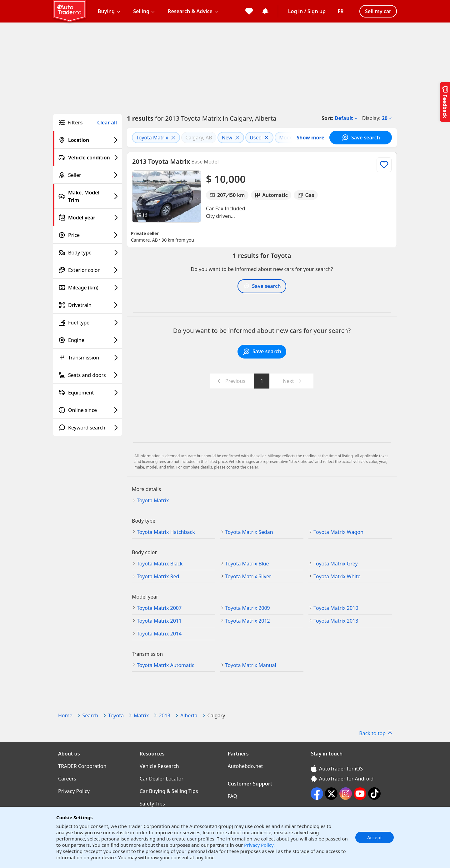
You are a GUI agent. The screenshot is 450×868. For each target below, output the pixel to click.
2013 (165, 715)
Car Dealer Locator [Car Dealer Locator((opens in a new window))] (162, 779)
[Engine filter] (87, 340)
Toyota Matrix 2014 (159, 634)
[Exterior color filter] (87, 270)
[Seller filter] (87, 175)
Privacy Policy (259, 845)
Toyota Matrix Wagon (338, 532)
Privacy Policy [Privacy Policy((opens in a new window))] (74, 791)
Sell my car (378, 11)
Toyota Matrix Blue (247, 564)
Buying (106, 11)
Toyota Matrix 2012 (248, 621)
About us (69, 754)
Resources (152, 754)
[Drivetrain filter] (87, 305)
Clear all (107, 123)
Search (90, 715)
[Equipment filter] (87, 393)
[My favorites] (249, 11)
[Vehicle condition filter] (87, 158)
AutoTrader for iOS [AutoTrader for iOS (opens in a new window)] (337, 769)
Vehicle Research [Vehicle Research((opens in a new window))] (159, 766)
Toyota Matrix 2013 (336, 621)
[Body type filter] (87, 253)
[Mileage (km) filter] (87, 288)
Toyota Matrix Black (160, 564)
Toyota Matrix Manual (251, 665)
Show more (310, 138)
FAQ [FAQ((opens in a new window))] (232, 796)
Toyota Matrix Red (158, 576)
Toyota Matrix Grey (335, 564)
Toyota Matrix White (337, 576)
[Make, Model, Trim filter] (87, 196)
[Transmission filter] (87, 358)
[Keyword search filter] (87, 428)
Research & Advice (190, 11)
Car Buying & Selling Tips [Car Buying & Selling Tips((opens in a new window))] (169, 791)
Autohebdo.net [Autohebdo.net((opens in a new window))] (245, 766)
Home (65, 715)
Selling (141, 11)
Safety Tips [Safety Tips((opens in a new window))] (152, 804)
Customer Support (250, 784)
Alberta (189, 715)
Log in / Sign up (307, 11)
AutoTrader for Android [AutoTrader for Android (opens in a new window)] (342, 779)
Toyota (116, 715)
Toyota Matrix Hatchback (166, 532)
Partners (238, 754)
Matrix (141, 715)
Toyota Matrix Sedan (249, 532)
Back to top (375, 733)
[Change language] (341, 11)
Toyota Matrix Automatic (166, 665)
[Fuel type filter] (87, 323)
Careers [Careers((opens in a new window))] (67, 779)
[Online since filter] (87, 410)
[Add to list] (384, 165)
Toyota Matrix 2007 (159, 608)
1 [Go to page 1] (262, 381)
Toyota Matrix (153, 500)
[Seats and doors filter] (87, 375)
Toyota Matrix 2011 (159, 621)
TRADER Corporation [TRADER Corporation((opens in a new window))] (82, 766)
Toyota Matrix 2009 (248, 608)
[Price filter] (87, 235)
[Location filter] (87, 140)
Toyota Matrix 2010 (336, 608)
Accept (375, 837)
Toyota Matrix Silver (248, 576)
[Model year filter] (87, 218)
